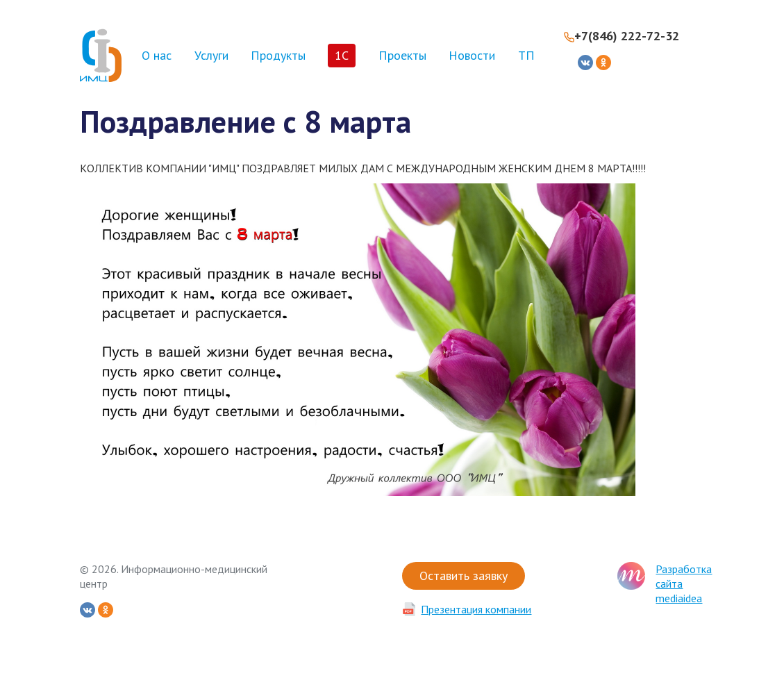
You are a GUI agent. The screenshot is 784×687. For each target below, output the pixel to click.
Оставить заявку (464, 576)
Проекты (402, 55)
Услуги (211, 55)
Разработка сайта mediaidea (684, 583)
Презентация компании (476, 609)
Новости (472, 55)
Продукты (278, 55)
